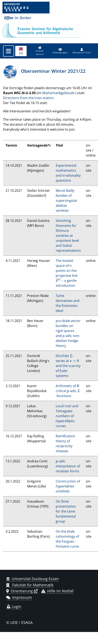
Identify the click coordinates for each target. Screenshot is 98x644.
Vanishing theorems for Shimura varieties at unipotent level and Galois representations (68, 236)
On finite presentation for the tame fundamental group (66, 511)
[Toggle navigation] (9, 51)
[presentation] (58, 281)
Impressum (19, 597)
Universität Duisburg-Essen (32, 579)
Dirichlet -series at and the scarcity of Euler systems (68, 366)
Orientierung (19, 591)
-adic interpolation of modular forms (68, 466)
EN (21, 51)
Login (14, 606)
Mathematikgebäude (58, 93)
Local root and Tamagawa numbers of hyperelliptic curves (67, 416)
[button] (60, 51)
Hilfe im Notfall (57, 591)
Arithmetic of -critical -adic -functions (68, 391)
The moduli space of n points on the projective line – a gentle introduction (67, 273)
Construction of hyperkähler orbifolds (68, 486)
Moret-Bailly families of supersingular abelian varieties (67, 200)
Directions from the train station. (29, 98)
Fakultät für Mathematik (30, 585)
